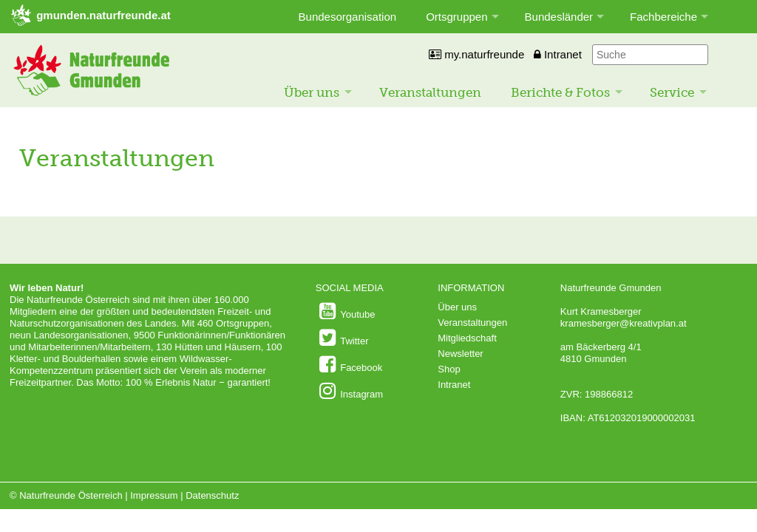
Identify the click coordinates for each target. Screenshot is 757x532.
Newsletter (460, 354)
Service (672, 92)
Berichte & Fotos (560, 92)
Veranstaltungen (430, 92)
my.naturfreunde (476, 54)
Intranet (558, 54)
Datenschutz (212, 495)
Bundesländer (559, 17)
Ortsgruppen (456, 17)
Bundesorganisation (348, 17)
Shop (449, 369)
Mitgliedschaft (467, 338)
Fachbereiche (663, 17)
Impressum (154, 495)
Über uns (312, 92)
